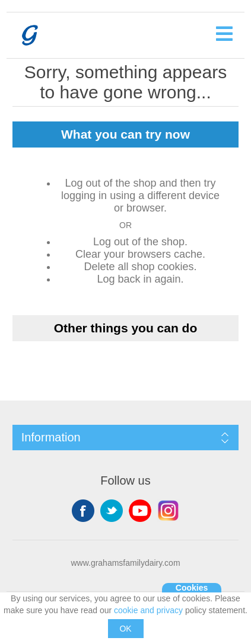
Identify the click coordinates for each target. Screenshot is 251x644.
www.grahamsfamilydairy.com (125, 563)
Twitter (112, 511)
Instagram (169, 511)
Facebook (83, 511)
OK (125, 629)
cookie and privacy (148, 610)
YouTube (140, 511)
